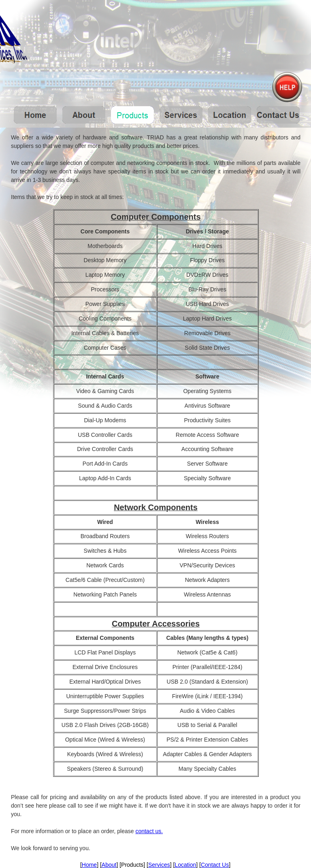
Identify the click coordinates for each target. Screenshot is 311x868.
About (109, 865)
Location (185, 865)
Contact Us (215, 865)
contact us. (149, 831)
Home (89, 865)
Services (159, 865)
